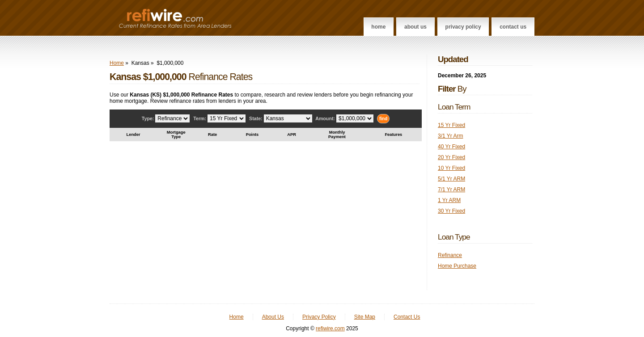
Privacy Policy (463, 27)
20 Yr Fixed (451, 157)
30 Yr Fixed (451, 211)
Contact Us (513, 27)
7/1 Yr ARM (451, 190)
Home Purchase (457, 266)
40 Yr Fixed (451, 147)
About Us (415, 27)
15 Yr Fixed (451, 125)
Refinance (450, 255)
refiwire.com (330, 329)
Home (378, 27)
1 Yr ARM (449, 200)
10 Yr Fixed (451, 168)
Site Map (365, 317)
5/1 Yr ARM (451, 179)
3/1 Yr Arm (450, 136)
